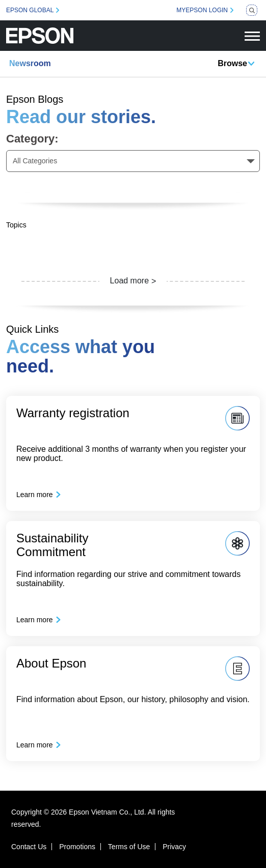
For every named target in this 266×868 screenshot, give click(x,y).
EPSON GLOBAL (30, 10)
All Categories (35, 161)
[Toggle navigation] (252, 36)
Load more (130, 281)
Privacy (174, 847)
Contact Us (29, 847)
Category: (32, 139)
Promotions (77, 847)
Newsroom (30, 63)
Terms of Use (129, 847)
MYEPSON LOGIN (202, 10)
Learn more (35, 495)
